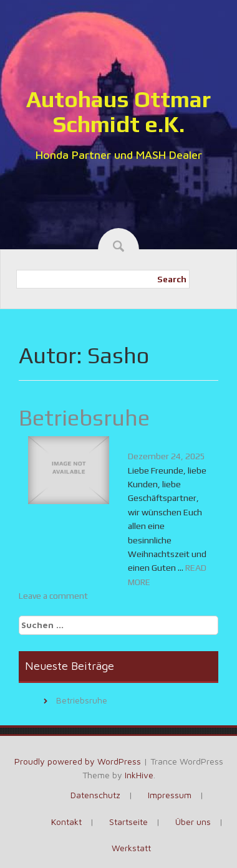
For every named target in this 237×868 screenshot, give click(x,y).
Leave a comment (53, 596)
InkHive (139, 775)
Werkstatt (131, 848)
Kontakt (66, 822)
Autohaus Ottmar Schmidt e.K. (119, 112)
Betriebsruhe (84, 417)
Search (172, 279)
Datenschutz (95, 795)
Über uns (193, 822)
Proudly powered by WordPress (78, 761)
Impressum (170, 795)
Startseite (128, 822)
